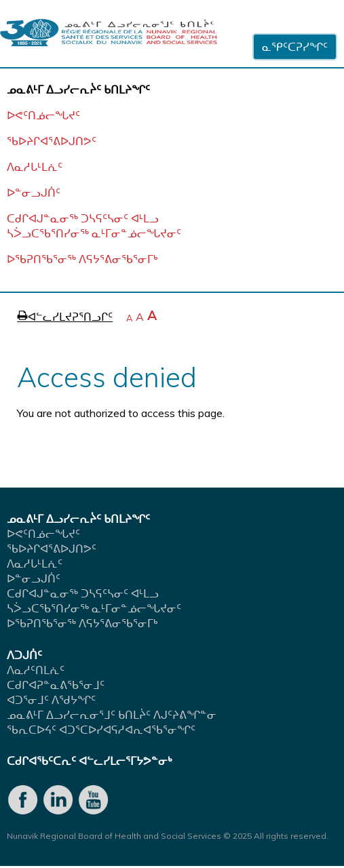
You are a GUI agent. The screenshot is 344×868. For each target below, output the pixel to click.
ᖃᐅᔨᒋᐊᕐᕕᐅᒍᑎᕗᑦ (52, 141)
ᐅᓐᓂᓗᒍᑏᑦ (34, 193)
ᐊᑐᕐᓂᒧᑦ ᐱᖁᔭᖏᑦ (51, 700)
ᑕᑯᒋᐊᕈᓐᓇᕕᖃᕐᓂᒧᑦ (56, 685)
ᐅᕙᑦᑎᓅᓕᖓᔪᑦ (43, 115)
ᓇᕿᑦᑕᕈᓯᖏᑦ (295, 47)
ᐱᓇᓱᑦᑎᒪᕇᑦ (36, 670)
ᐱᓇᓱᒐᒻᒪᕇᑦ (35, 167)
